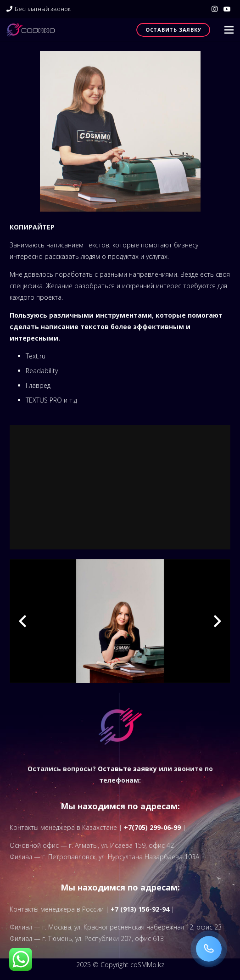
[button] (229, 30)
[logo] (31, 30)
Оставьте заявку (127, 769)
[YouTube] (227, 9)
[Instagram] (214, 9)
